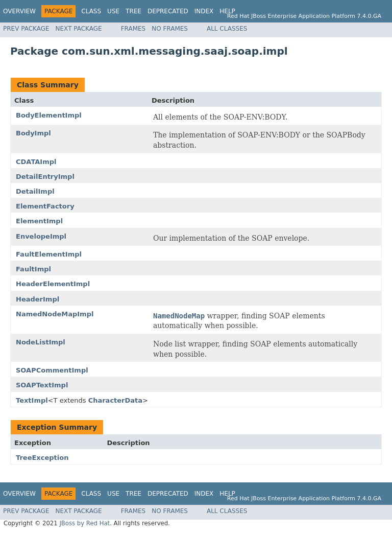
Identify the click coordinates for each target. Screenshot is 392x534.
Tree (133, 11)
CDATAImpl (36, 162)
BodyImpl (33, 133)
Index (204, 11)
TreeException (42, 458)
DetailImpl (35, 191)
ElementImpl (39, 221)
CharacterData (115, 400)
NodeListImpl (41, 342)
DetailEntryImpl (45, 177)
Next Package (79, 29)
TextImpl (32, 400)
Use (113, 11)
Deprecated (168, 11)
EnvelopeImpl (41, 236)
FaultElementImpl (49, 254)
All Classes (227, 29)
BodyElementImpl (49, 115)
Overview (19, 11)
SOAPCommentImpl (52, 370)
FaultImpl (33, 269)
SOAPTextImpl (42, 385)
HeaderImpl (38, 299)
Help (227, 11)
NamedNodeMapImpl (55, 314)
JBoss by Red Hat (84, 523)
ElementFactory (45, 206)
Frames (133, 29)
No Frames (170, 29)
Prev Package (26, 29)
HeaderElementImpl (53, 284)
